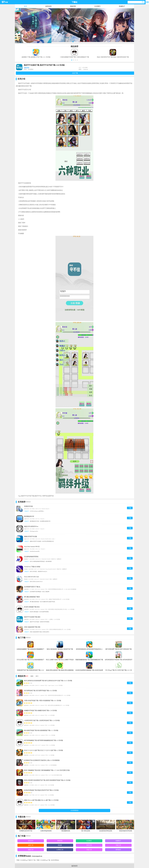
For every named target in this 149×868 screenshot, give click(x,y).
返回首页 (74, 866)
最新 (32, 676)
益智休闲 (48, 6)
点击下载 (75, 73)
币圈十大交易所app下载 (43, 860)
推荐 (27, 676)
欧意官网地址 (55, 860)
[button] (72, 60)
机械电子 (122, 6)
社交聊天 (97, 6)
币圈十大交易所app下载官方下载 (26, 860)
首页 (25, 6)
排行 (37, 676)
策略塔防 (73, 6)
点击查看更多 (74, 810)
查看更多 (28, 502)
